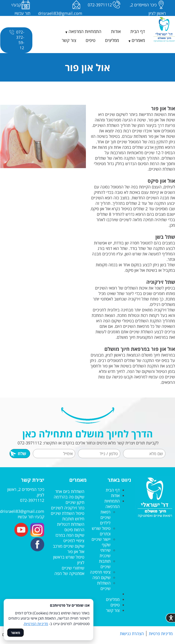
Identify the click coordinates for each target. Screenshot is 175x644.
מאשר (15, 633)
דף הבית (138, 31)
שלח (18, 454)
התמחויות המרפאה (85, 31)
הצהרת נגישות (132, 634)
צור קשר (69, 40)
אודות (116, 31)
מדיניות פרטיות (161, 634)
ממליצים (112, 40)
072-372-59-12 (16, 40)
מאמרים (138, 40)
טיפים (91, 40)
